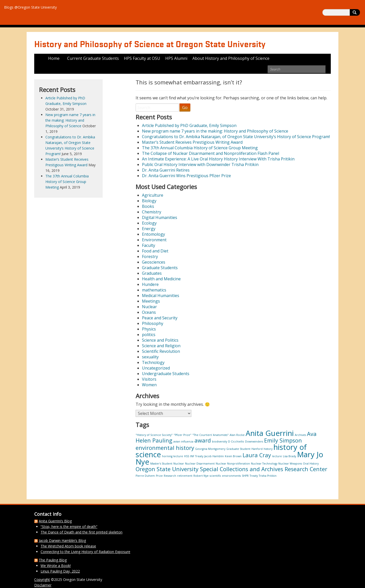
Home (54, 58)
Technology (153, 362)
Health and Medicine (161, 279)
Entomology (153, 234)
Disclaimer (43, 585)
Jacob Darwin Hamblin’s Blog (62, 540)
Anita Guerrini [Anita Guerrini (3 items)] (270, 433)
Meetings (151, 301)
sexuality (150, 357)
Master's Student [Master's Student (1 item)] (161, 464)
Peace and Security (160, 318)
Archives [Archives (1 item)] (300, 435)
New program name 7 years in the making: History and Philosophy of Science (215, 131)
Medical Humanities (161, 296)
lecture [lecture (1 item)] (277, 456)
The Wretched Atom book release (68, 546)
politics (149, 335)
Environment (154, 240)
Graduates (152, 273)
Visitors (149, 379)
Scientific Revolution (161, 351)
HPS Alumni (176, 58)
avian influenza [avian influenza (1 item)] (183, 442)
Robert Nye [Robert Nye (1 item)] (201, 476)
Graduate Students (160, 268)
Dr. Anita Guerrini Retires (166, 170)
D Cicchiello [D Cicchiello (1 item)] (236, 442)
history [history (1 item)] (268, 449)
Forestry (150, 256)
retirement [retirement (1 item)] (185, 476)
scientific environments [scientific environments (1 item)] (225, 476)
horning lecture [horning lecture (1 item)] (172, 456)
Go (185, 107)
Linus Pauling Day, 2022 (60, 571)
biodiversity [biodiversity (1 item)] (220, 442)
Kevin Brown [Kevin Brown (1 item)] (233, 456)
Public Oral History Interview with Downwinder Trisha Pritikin (200, 164)
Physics (149, 329)
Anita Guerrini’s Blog (55, 521)
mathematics (154, 290)
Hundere (150, 284)
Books (148, 206)
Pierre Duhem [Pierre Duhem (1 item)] (145, 476)
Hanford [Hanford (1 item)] (257, 449)
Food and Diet (155, 251)
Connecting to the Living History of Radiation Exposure (85, 552)
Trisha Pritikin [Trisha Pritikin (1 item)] (268, 476)
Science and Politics (160, 340)
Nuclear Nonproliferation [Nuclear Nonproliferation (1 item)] (233, 464)
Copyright (42, 580)
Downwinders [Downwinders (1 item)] (254, 442)
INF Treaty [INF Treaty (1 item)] (197, 456)
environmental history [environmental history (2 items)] (165, 448)
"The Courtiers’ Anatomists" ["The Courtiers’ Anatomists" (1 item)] (211, 435)
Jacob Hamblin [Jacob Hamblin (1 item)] (214, 456)
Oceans (149, 312)
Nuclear (149, 307)
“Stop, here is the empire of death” (69, 527)
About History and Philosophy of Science (231, 58)
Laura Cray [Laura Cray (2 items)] (257, 455)
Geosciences (154, 262)
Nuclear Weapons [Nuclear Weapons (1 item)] (290, 464)
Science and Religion (161, 346)
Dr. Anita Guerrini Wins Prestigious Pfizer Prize (186, 176)
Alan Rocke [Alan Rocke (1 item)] (237, 435)
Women (149, 385)
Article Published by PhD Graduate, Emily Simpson (189, 125)
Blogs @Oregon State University (30, 7)
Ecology (149, 223)
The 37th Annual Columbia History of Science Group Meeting (200, 148)
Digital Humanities (160, 217)
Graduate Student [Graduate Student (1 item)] (238, 449)
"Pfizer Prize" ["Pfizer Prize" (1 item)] (182, 435)
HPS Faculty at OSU (142, 58)
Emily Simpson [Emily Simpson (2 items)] (283, 440)
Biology (149, 201)
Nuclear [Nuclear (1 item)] (179, 464)
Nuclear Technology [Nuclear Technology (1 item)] (264, 464)
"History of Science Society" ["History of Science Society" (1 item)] (154, 435)
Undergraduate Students (166, 374)
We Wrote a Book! (56, 566)
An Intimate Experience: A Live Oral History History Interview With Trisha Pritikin (218, 159)
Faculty (149, 245)
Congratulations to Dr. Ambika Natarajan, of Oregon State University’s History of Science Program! (236, 137)
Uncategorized (156, 368)
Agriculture (153, 195)
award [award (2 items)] (203, 440)
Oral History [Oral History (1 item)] (311, 464)
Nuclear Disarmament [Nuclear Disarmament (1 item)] (200, 464)
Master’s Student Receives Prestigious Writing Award (192, 142)
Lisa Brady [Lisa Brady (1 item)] (289, 456)
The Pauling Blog (53, 560)
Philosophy (153, 323)
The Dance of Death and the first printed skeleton (81, 532)
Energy (149, 229)
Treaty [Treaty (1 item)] (254, 476)
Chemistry (152, 212)
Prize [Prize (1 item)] (159, 476)
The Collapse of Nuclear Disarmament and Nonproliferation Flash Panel (211, 153)
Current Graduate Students (93, 58)
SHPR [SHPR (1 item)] (245, 476)
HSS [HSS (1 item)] (187, 456)
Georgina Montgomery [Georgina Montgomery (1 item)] (210, 449)
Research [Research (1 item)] (170, 476)
